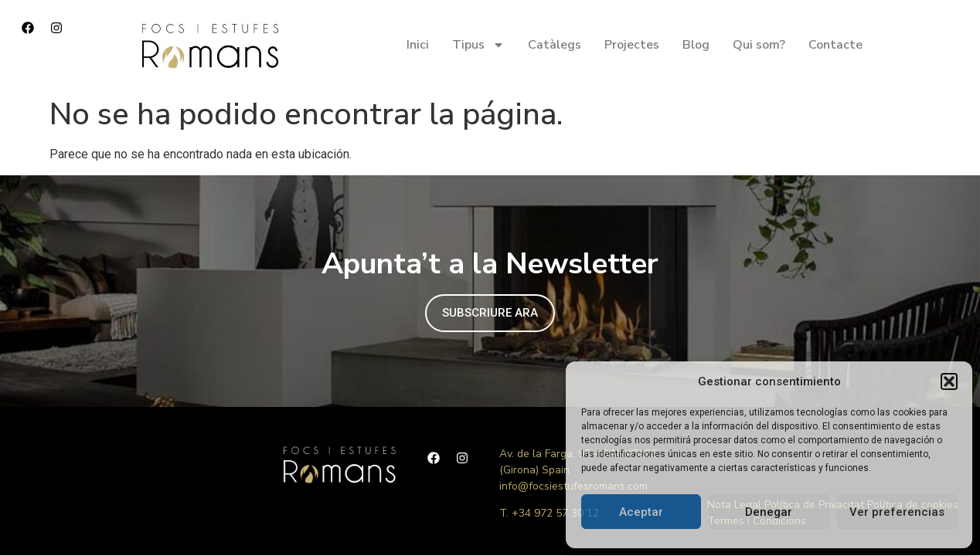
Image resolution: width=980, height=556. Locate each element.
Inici (418, 45)
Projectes (632, 45)
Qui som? (759, 45)
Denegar (769, 512)
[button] (949, 381)
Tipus (478, 45)
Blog (696, 45)
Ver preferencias (897, 512)
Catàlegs (555, 45)
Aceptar (641, 512)
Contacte (835, 45)
